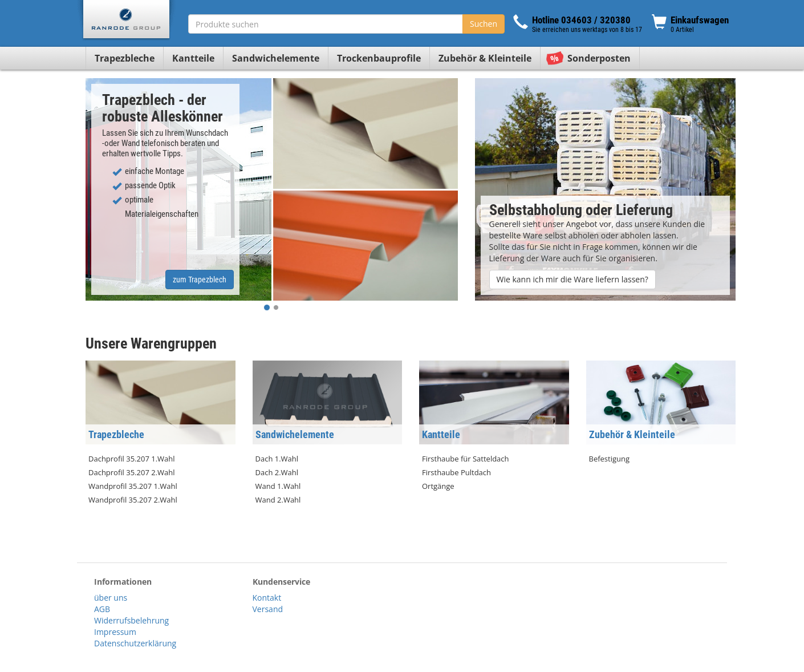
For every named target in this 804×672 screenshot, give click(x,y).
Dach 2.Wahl (277, 472)
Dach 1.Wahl (277, 459)
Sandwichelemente (276, 58)
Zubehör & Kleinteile (485, 58)
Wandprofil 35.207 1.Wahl (133, 486)
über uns (111, 598)
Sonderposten (599, 58)
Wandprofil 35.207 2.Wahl (133, 500)
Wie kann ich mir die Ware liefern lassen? (572, 279)
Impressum (115, 632)
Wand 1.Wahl (278, 486)
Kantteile (193, 58)
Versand (268, 609)
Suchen (484, 24)
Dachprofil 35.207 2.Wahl (132, 472)
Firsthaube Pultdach (456, 472)
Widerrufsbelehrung (131, 620)
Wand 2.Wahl (278, 500)
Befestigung (610, 459)
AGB (102, 609)
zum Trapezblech (200, 280)
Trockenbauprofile (379, 58)
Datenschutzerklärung (135, 643)
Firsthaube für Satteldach (466, 459)
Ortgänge (438, 486)
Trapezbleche (125, 58)
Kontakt (267, 598)
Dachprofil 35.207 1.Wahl (132, 459)
